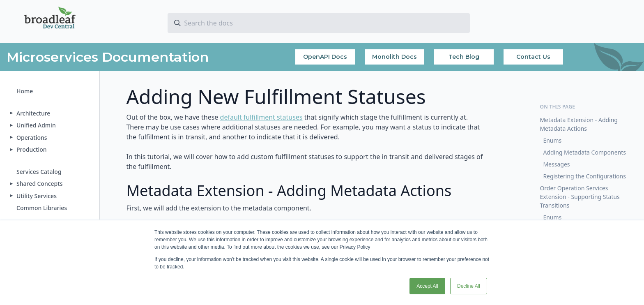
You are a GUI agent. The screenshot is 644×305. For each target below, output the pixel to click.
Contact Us (533, 57)
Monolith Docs (394, 57)
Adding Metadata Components (584, 152)
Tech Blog (464, 57)
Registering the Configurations (584, 176)
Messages (556, 164)
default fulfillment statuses (261, 117)
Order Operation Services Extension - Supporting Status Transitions (580, 197)
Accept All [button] (427, 286)
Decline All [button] (469, 286)
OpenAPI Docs (325, 57)
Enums (552, 140)
